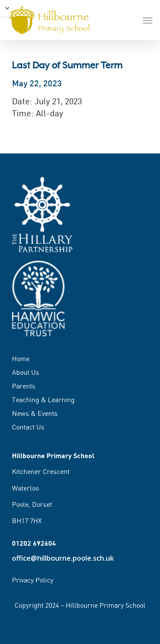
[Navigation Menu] (148, 20)
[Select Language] (5, 8)
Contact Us (28, 427)
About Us (26, 372)
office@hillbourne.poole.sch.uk (63, 558)
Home (21, 359)
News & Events (35, 413)
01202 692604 (34, 543)
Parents (24, 386)
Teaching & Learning (43, 400)
